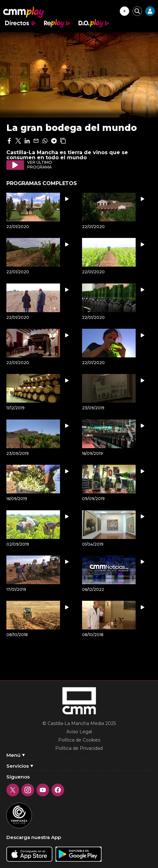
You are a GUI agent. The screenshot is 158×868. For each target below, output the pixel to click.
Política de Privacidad (79, 748)
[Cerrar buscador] (137, 11)
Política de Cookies (79, 740)
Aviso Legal (79, 732)
